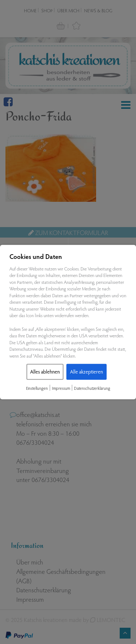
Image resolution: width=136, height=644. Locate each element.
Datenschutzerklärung (92, 388)
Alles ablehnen (45, 372)
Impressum (61, 388)
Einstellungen (37, 388)
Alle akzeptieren (86, 372)
